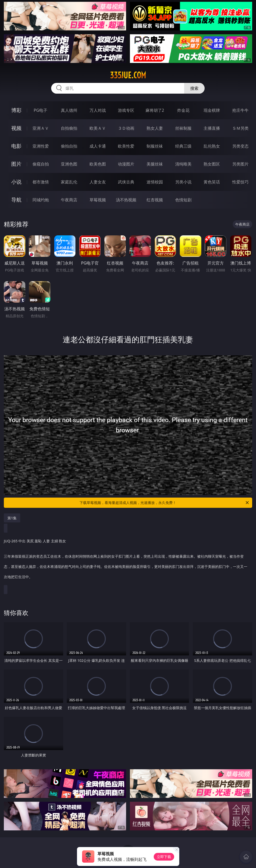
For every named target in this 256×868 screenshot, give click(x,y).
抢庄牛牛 (240, 110)
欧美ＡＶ (98, 128)
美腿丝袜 (155, 164)
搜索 (194, 88)
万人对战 (98, 110)
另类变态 (240, 146)
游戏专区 (126, 110)
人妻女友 (98, 182)
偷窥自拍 (41, 164)
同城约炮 (41, 200)
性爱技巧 (240, 182)
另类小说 (183, 182)
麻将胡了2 (155, 110)
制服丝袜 (155, 146)
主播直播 (212, 128)
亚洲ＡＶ (41, 128)
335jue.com (128, 75)
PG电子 (41, 110)
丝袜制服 (183, 128)
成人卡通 (98, 146)
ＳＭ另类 (240, 128)
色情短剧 (183, 200)
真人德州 (69, 110)
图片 (16, 164)
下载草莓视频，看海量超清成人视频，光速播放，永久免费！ (164, 503)
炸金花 (183, 110)
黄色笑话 (212, 182)
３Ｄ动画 (126, 128)
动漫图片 (126, 164)
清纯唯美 (183, 164)
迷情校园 (155, 182)
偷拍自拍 (69, 146)
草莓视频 (98, 200)
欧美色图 (98, 164)
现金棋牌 (212, 110)
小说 (16, 182)
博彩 (16, 110)
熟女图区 (212, 164)
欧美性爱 (126, 146)
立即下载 (164, 857)
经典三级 (183, 146)
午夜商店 (69, 200)
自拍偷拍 (69, 128)
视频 (16, 128)
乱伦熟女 (212, 146)
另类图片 (240, 164)
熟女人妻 (155, 128)
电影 (16, 146)
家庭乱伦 (69, 182)
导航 (16, 200)
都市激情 (41, 182)
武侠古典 (126, 182)
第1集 (12, 518)
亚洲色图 (69, 164)
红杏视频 (155, 200)
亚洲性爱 (41, 146)
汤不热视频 (126, 200)
